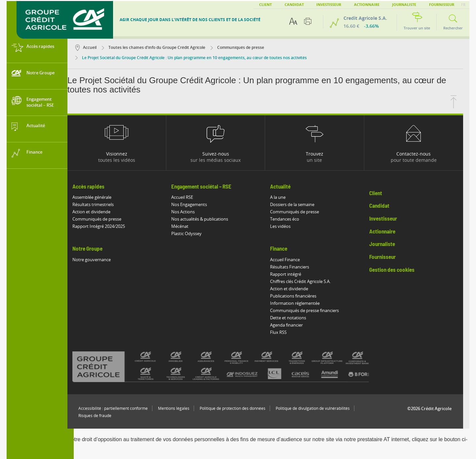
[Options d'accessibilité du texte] (293, 21)
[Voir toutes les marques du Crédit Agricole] (239, 367)
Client (265, 4)
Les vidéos (287, 226)
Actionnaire (367, 4)
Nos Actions (189, 212)
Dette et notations (295, 318)
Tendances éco (291, 219)
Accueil (92, 47)
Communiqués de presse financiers (311, 310)
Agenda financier (293, 325)
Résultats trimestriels (99, 204)
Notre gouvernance (98, 260)
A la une (284, 197)
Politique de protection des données (239, 408)
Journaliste (404, 4)
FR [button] (463, 4)
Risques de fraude (101, 416)
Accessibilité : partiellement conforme (119, 408)
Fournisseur (442, 4)
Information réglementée (301, 303)
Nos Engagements (195, 204)
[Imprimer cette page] (308, 21)
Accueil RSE (188, 197)
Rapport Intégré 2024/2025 (105, 226)
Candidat (294, 4)
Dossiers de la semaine (299, 204)
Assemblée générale (98, 197)
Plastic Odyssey (193, 233)
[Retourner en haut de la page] (460, 106)
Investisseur (329, 4)
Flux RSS (285, 332)
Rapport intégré (292, 274)
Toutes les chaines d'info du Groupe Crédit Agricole (160, 47)
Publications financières (300, 296)
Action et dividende (98, 212)
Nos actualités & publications (206, 219)
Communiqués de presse (244, 47)
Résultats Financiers (296, 267)
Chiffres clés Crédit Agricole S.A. (307, 281)
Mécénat (186, 226)
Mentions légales (180, 408)
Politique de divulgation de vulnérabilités (319, 408)
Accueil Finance (292, 260)
